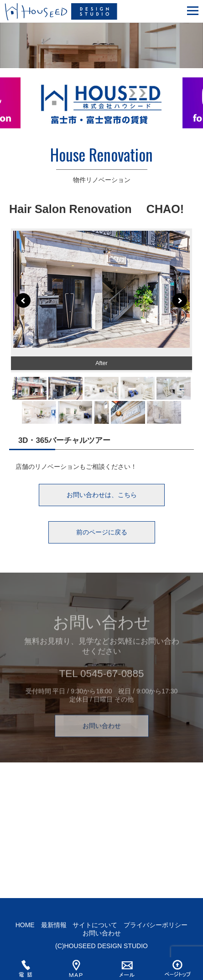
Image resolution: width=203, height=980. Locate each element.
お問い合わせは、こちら (102, 495)
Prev (23, 300)
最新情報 (54, 925)
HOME (25, 925)
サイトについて (95, 925)
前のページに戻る (102, 532)
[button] (193, 9)
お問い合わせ (102, 734)
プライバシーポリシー (156, 925)
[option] (101, 109)
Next (180, 300)
